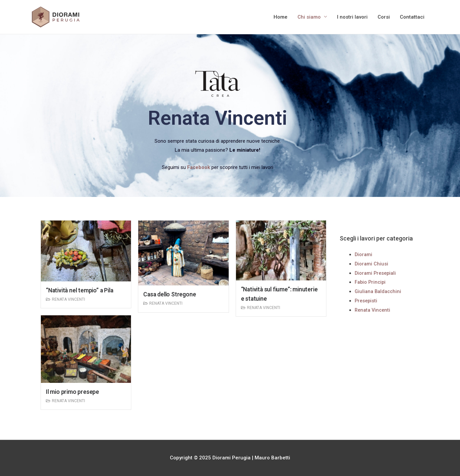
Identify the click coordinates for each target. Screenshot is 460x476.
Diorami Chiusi (372, 264)
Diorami (364, 254)
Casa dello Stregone (170, 294)
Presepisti (367, 301)
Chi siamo (309, 17)
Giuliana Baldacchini (379, 291)
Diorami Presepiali (376, 273)
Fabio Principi (371, 282)
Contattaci (412, 17)
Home (281, 17)
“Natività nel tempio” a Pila (81, 290)
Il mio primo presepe (73, 392)
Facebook (199, 167)
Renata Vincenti (68, 299)
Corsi (384, 17)
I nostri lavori (352, 17)
